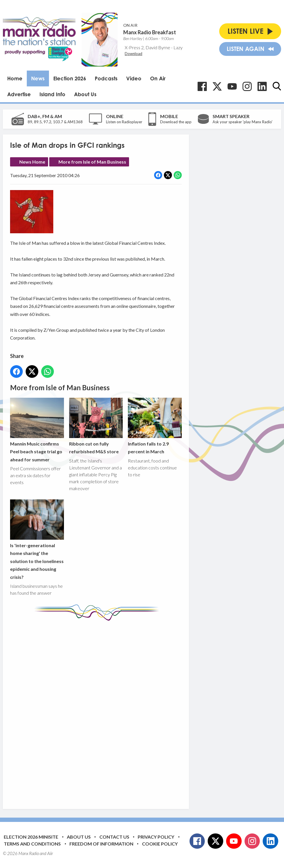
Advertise (19, 94)
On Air (158, 78)
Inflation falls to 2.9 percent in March (155, 426)
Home (15, 78)
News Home (32, 162)
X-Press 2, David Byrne (147, 47)
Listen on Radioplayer (124, 122)
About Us (85, 94)
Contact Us (114, 837)
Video (134, 78)
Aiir (50, 853)
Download (134, 54)
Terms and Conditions (32, 844)
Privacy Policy (156, 837)
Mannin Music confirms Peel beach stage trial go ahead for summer (37, 430)
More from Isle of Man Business (92, 162)
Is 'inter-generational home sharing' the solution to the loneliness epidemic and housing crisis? (37, 539)
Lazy (178, 47)
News (38, 78)
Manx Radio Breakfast (150, 32)
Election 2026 (70, 78)
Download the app (176, 122)
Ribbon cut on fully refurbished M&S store (96, 426)
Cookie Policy (160, 844)
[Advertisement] (118, 710)
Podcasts (106, 78)
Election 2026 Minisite (31, 837)
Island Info (52, 94)
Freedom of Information (101, 844)
